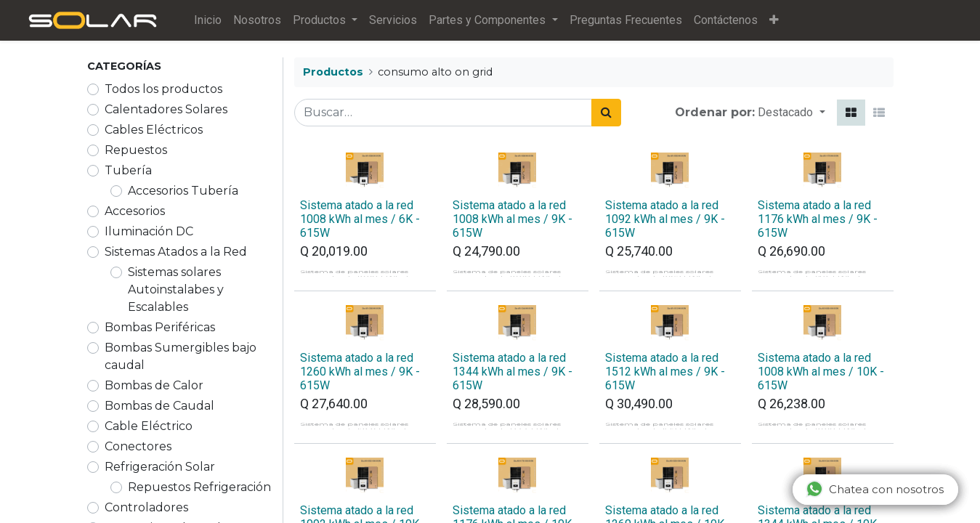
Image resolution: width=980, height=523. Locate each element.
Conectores (138, 446)
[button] (781, 20)
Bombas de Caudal (159, 406)
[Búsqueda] (606, 113)
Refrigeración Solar (160, 467)
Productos (333, 72)
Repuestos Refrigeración (199, 487)
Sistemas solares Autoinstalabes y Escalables (176, 289)
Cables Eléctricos (154, 130)
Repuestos (136, 150)
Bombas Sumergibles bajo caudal (181, 356)
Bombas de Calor (154, 385)
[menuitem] (216, 20)
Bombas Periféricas (160, 327)
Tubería (128, 170)
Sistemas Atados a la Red (176, 252)
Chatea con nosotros (875, 489)
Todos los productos (163, 89)
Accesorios (135, 211)
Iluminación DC (149, 231)
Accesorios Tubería (183, 191)
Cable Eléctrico (149, 426)
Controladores (146, 507)
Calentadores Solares (166, 109)
